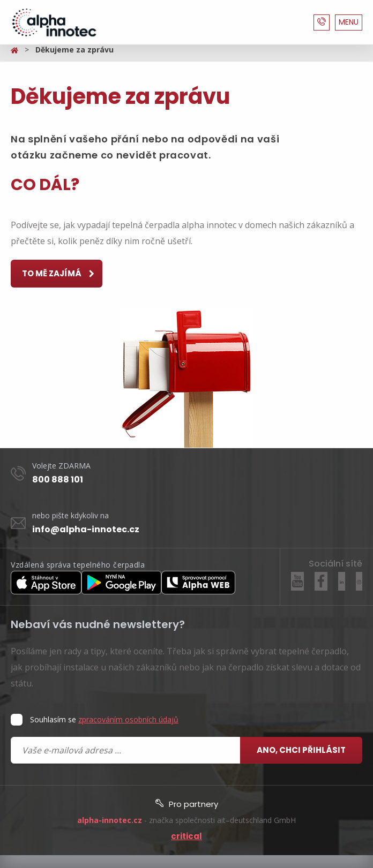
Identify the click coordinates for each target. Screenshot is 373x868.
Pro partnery (187, 804)
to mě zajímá (59, 274)
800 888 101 (58, 480)
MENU (349, 22)
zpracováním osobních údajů (128, 719)
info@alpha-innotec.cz (86, 529)
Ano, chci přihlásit (301, 750)
